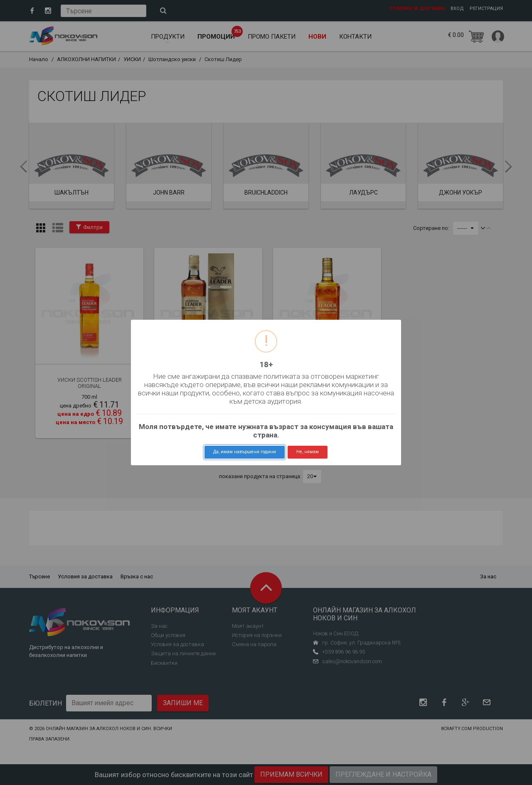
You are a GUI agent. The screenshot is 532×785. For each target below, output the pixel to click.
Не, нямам (308, 452)
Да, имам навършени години (245, 452)
